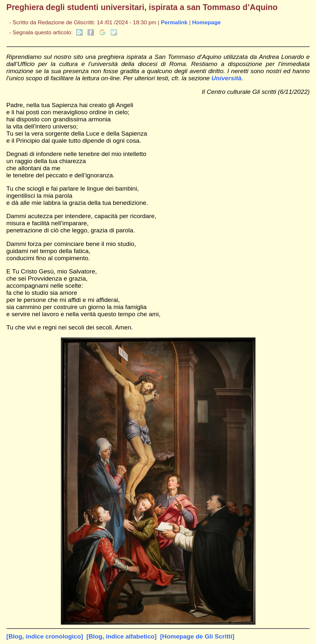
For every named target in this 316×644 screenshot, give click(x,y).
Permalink (174, 22)
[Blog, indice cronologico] (45, 636)
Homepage (206, 22)
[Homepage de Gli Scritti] (197, 636)
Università (226, 78)
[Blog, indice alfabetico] (122, 636)
